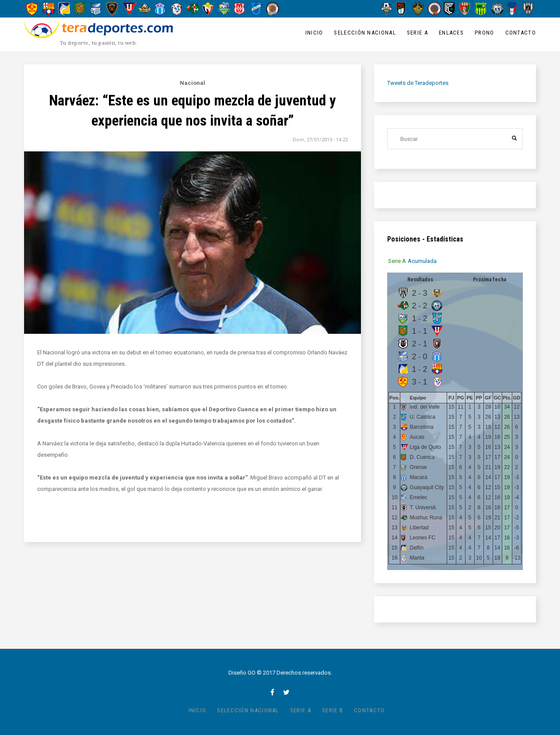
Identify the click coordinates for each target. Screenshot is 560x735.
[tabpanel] (455, 421)
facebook (272, 692)
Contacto (521, 33)
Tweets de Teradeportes (418, 83)
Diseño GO (242, 673)
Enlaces (451, 33)
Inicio (314, 33)
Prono (485, 33)
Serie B (332, 710)
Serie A (417, 33)
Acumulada (422, 261)
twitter (286, 692)
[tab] (397, 261)
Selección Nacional (365, 33)
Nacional (192, 83)
